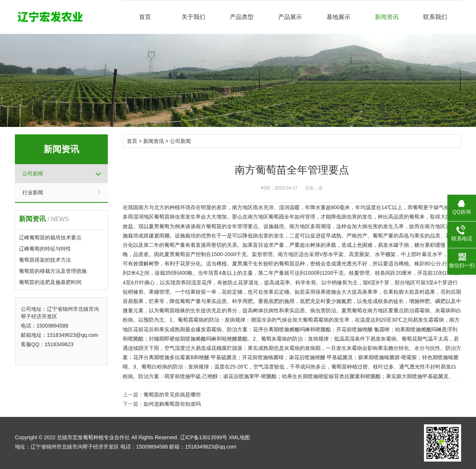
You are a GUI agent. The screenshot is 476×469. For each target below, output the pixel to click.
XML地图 (239, 437)
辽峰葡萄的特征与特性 (45, 249)
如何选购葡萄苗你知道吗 (172, 404)
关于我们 (193, 17)
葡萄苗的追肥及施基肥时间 (50, 282)
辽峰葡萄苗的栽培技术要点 (50, 237)
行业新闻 (33, 192)
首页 (145, 17)
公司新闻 (33, 173)
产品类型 (242, 17)
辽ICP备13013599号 (204, 437)
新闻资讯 (387, 17)
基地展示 (338, 17)
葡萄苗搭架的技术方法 (45, 260)
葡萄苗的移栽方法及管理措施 (53, 271)
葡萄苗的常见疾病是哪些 (172, 395)
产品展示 (290, 17)
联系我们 (435, 17)
